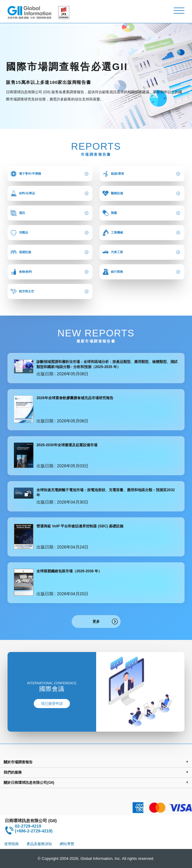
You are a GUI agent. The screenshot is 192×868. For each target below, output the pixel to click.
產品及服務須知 (39, 844)
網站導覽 (67, 844)
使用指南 (11, 844)
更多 (96, 622)
